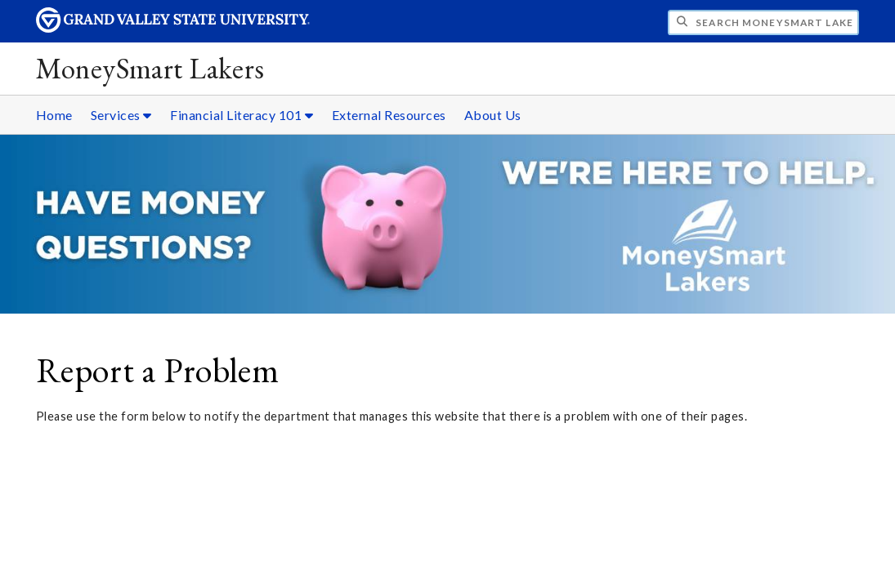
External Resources (389, 115)
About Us (493, 115)
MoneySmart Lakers (150, 68)
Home (54, 115)
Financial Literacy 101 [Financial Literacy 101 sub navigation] (242, 115)
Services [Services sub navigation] (121, 115)
